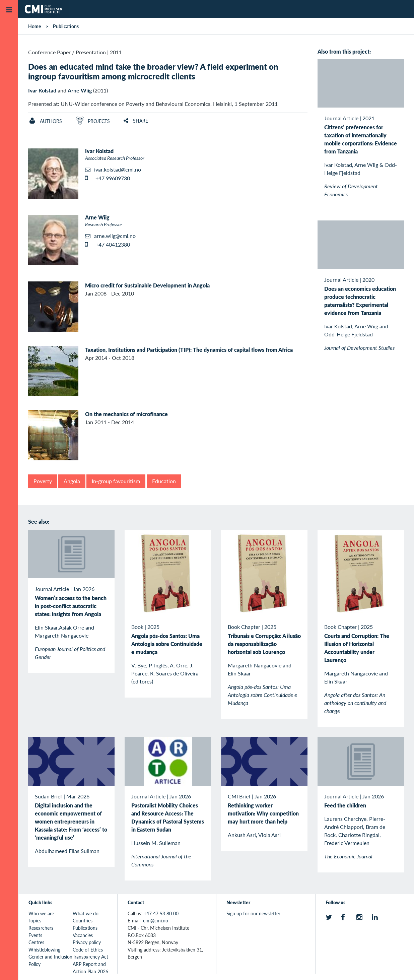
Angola (72, 481)
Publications (66, 26)
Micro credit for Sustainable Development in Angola (147, 285)
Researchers (41, 928)
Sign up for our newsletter (253, 913)
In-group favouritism (116, 481)
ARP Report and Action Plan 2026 (90, 968)
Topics (35, 920)
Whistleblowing (44, 950)
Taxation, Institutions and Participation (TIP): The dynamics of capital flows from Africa (189, 350)
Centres (36, 942)
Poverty (43, 481)
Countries (83, 920)
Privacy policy (87, 942)
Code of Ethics (88, 950)
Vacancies (83, 935)
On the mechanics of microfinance (126, 414)
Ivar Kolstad (42, 90)
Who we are (41, 913)
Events (35, 935)
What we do (86, 913)
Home (34, 26)
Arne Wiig (80, 90)
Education (164, 481)
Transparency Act (90, 957)
